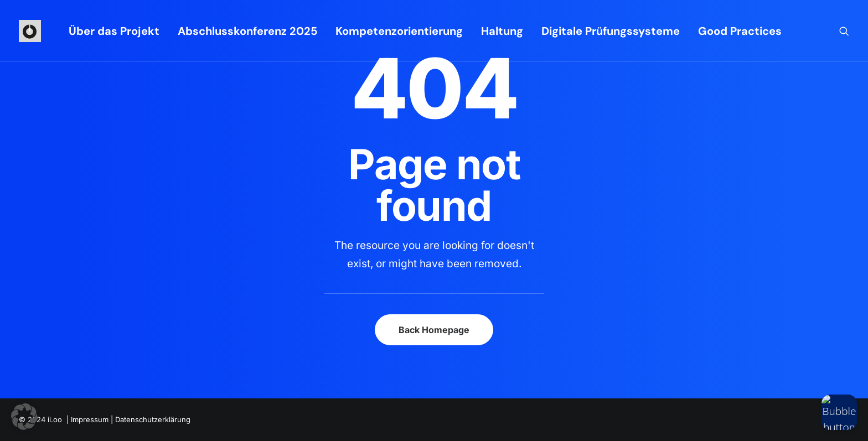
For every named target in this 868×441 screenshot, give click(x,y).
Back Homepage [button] (434, 330)
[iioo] (30, 31)
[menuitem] (114, 31)
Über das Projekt (114, 31)
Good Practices (740, 31)
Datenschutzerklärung (153, 419)
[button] (844, 31)
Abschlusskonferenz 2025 (247, 31)
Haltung (502, 31)
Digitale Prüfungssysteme (611, 31)
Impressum (90, 419)
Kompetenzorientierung (399, 31)
